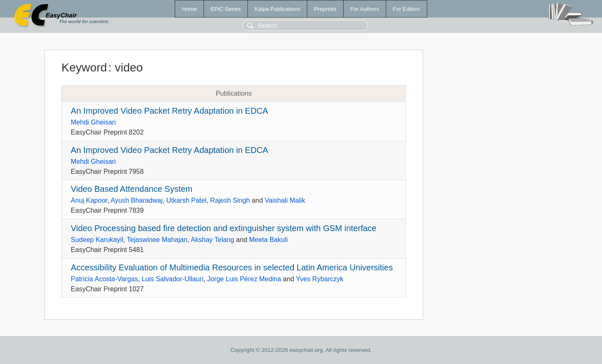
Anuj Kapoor (89, 200)
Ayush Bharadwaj (137, 200)
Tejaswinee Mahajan (157, 240)
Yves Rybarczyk (320, 279)
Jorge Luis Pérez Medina (244, 279)
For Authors (365, 9)
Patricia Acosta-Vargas (104, 279)
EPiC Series (226, 9)
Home (189, 9)
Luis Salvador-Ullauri (173, 279)
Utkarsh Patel (186, 200)
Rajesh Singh (230, 200)
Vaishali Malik (285, 200)
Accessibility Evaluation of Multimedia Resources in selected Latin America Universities (232, 267)
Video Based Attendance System (131, 189)
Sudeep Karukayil (97, 240)
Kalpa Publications (278, 9)
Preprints (325, 9)
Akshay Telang (212, 240)
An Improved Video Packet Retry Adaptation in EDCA (169, 111)
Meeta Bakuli (269, 240)
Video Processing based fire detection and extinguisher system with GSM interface (223, 228)
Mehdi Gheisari (93, 122)
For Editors (407, 9)
